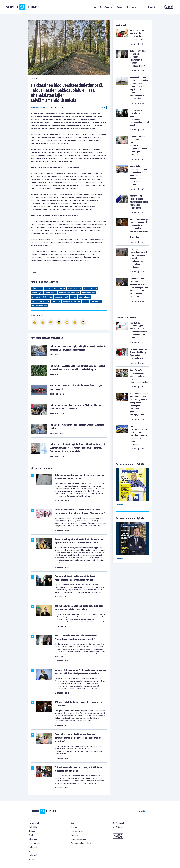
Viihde (32, 859)
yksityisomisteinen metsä (55, 288)
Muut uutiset (34, 843)
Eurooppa (56, 301)
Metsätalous (96, 301)
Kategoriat (134, 7)
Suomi (86, 301)
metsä (73, 297)
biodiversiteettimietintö (69, 293)
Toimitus (74, 835)
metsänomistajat (89, 293)
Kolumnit (33, 855)
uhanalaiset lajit (61, 297)
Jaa (103, 107)
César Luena (37, 288)
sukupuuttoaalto (91, 288)
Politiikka (35, 108)
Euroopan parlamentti (41, 301)
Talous (43, 108)
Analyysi (32, 835)
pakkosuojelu (37, 293)
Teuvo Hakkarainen (40, 306)
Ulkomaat (33, 839)
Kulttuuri (33, 847)
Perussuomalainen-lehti (81, 843)
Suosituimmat (107, 7)
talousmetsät (51, 293)
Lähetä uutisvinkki (78, 839)
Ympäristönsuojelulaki (72, 301)
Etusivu (93, 7)
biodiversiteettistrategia (42, 297)
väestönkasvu (84, 297)
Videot (120, 7)
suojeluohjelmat (74, 288)
